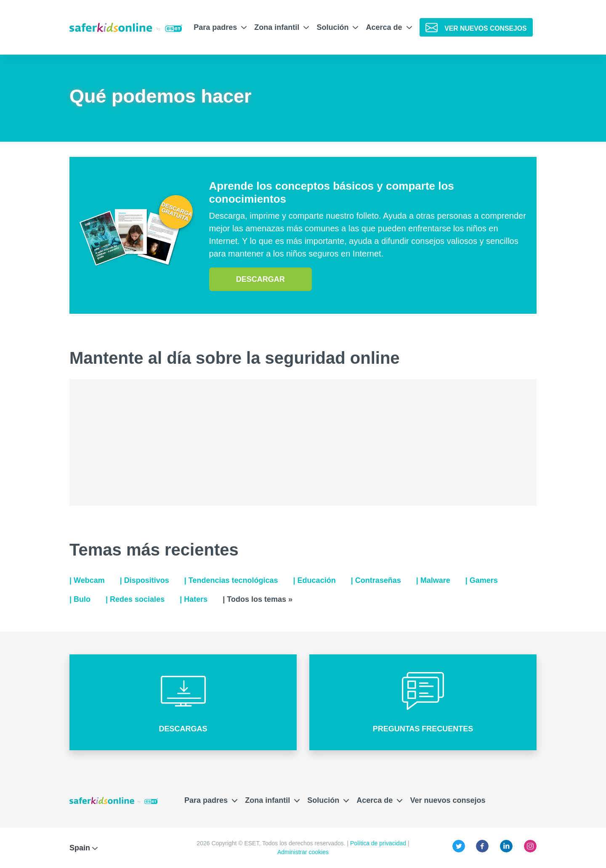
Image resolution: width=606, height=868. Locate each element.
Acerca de (389, 27)
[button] (183, 702)
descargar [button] (260, 279)
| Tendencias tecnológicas (231, 580)
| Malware (433, 580)
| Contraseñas (376, 580)
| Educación (315, 580)
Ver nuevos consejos (448, 800)
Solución (337, 27)
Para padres (220, 27)
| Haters (194, 599)
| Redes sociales (135, 599)
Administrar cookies (303, 852)
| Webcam (87, 580)
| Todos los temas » (258, 599)
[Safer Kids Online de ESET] (126, 27)
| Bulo (80, 599)
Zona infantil (282, 27)
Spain (84, 848)
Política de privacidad (379, 843)
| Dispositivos (145, 580)
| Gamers (482, 580)
